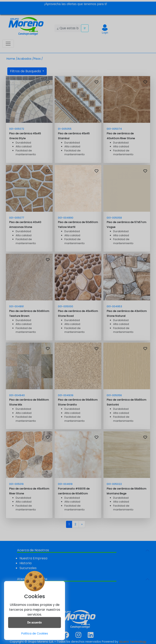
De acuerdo (34, 622)
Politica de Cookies (35, 633)
